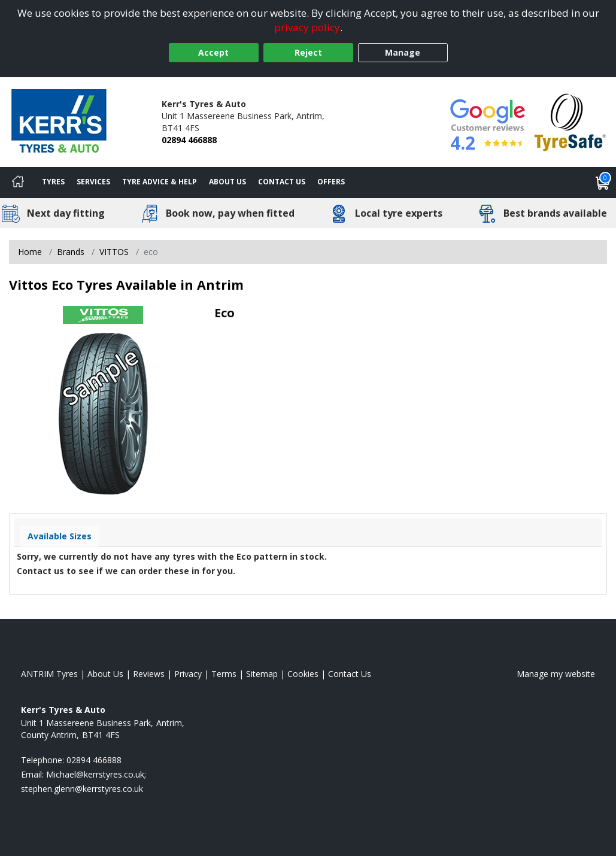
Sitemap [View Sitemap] (262, 674)
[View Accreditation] (570, 121)
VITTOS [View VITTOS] (114, 252)
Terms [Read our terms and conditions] (224, 674)
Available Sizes (60, 536)
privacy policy (307, 27)
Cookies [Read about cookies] (303, 674)
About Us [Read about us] (105, 674)
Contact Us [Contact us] (282, 182)
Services (93, 182)
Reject (308, 52)
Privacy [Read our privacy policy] (188, 674)
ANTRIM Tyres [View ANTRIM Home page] (49, 674)
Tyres (53, 182)
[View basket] (603, 183)
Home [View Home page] (30, 252)
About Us (227, 182)
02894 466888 (189, 140)
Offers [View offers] (331, 182)
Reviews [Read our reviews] (149, 674)
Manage (403, 52)
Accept (213, 52)
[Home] (18, 183)
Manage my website (556, 674)
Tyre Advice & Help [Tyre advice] (160, 182)
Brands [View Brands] (71, 252)
